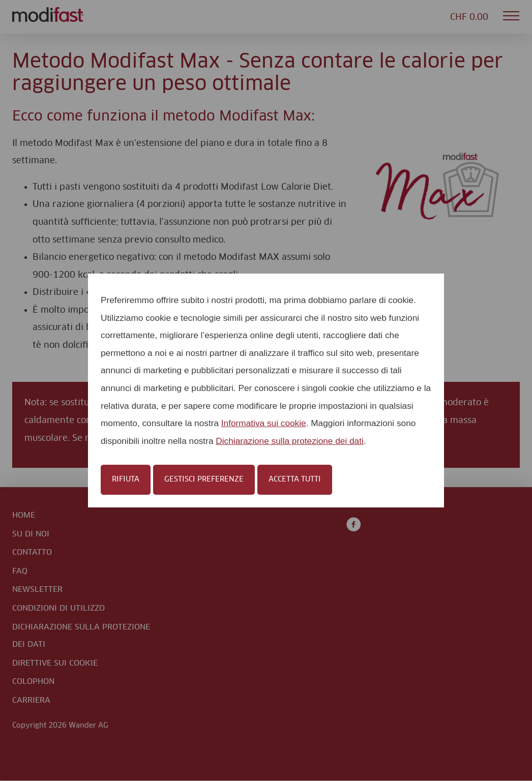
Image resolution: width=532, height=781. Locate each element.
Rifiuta (126, 479)
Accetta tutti (295, 479)
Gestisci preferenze (204, 479)
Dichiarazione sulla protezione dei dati (290, 441)
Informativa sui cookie (264, 423)
